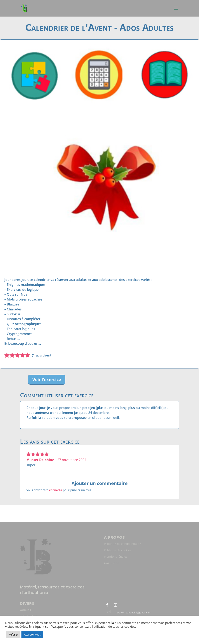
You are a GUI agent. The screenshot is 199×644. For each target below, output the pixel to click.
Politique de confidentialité (122, 544)
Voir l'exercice (47, 380)
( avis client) (42, 355)
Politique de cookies (118, 550)
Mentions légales (116, 557)
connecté (56, 490)
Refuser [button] (13, 634)
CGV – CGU (111, 563)
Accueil (25, 610)
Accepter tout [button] (32, 634)
